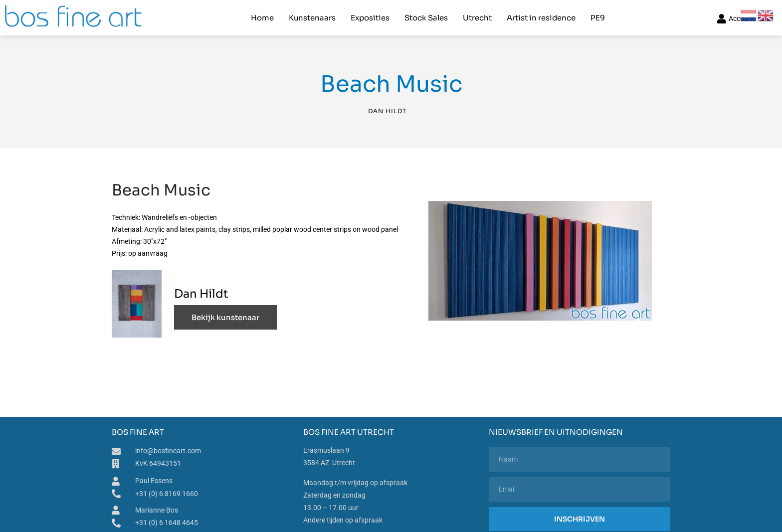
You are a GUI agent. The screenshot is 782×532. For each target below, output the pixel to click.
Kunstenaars (312, 18)
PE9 (598, 18)
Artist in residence (541, 18)
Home (262, 18)
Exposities (370, 18)
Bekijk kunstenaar (225, 317)
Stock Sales (426, 18)
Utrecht (477, 18)
